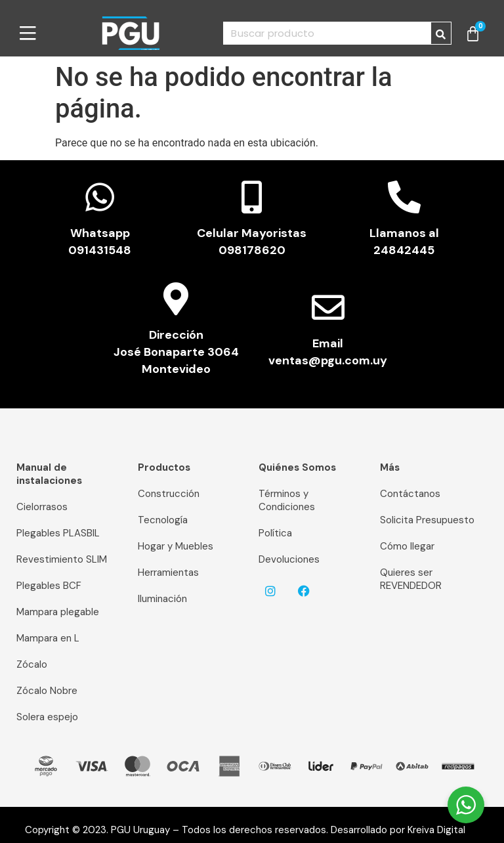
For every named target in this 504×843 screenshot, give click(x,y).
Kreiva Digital (442, 830)
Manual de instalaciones (49, 474)
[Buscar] (441, 33)
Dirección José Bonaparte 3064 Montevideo (176, 352)
